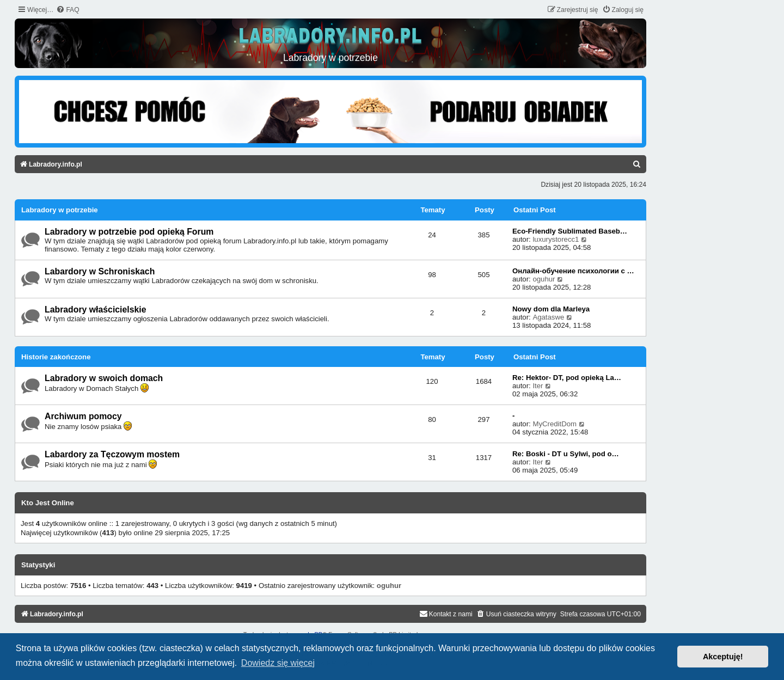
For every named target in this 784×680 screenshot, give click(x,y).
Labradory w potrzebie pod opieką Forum (129, 232)
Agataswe (548, 317)
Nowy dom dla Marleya (551, 309)
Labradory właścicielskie (96, 310)
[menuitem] (68, 10)
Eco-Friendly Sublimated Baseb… (570, 231)
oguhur (544, 279)
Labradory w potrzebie (60, 210)
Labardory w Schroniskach (100, 271)
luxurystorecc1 (556, 239)
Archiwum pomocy (83, 416)
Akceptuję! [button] (723, 657)
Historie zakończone (56, 357)
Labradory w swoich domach (104, 378)
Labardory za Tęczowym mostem (112, 454)
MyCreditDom (555, 424)
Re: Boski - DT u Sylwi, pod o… (566, 454)
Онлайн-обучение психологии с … (573, 271)
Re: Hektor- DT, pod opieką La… (567, 378)
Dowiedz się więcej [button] (278, 663)
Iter (538, 386)
